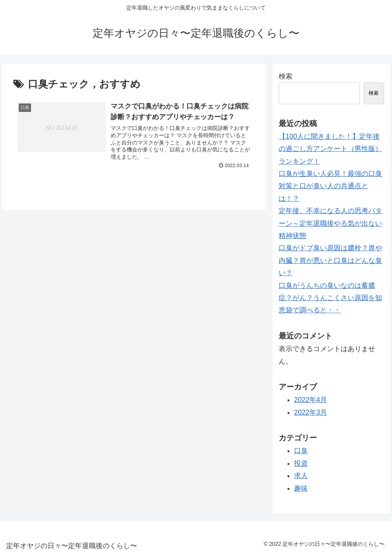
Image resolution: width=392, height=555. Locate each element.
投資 (301, 463)
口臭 (301, 451)
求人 (301, 476)
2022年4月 (310, 400)
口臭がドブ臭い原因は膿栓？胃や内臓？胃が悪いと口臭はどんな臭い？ (330, 260)
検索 (286, 76)
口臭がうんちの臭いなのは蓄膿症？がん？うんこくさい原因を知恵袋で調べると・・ (330, 298)
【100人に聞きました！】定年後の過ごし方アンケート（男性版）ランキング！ (330, 149)
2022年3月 (310, 412)
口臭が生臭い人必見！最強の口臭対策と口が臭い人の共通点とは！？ (330, 186)
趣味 (301, 488)
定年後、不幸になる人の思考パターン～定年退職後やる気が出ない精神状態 (330, 223)
